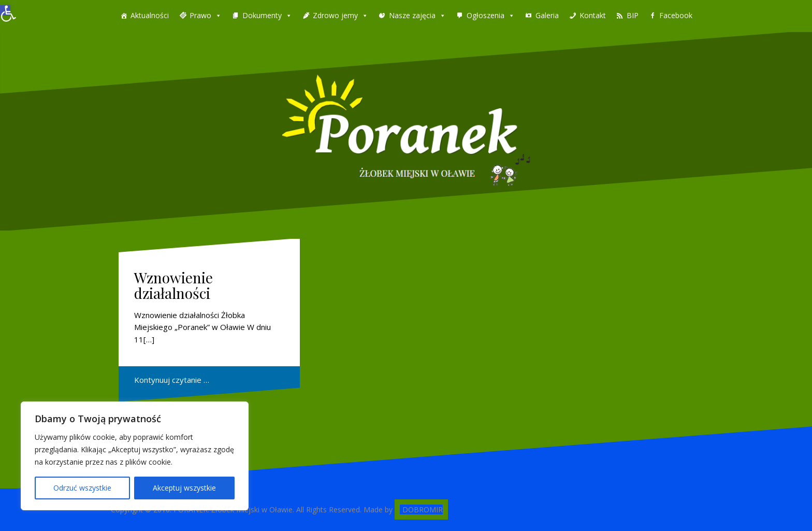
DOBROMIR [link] (423, 510)
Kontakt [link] (593, 15)
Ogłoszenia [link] (485, 15)
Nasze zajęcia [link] (412, 15)
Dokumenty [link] (262, 15)
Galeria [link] (547, 15)
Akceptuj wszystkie (184, 488)
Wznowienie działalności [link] (173, 285)
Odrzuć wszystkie (82, 488)
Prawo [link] (200, 15)
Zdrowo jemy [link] (335, 15)
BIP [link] (633, 15)
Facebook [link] (676, 15)
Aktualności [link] (150, 15)
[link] (5, 10)
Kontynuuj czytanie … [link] (172, 380)
